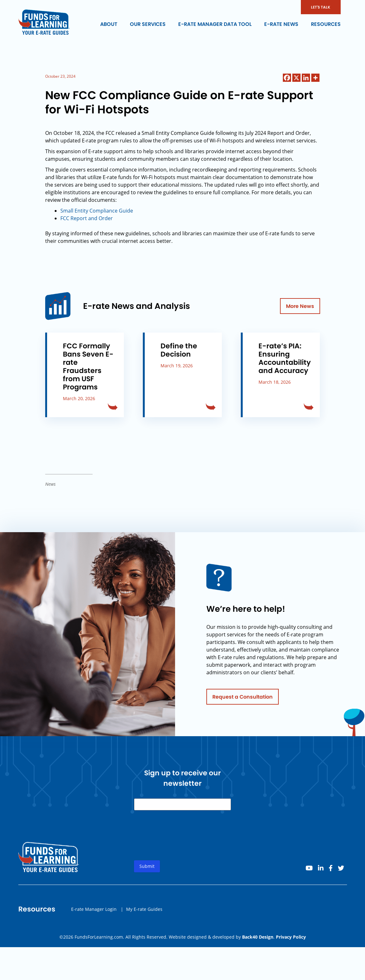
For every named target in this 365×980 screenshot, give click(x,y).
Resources (326, 24)
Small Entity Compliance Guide (97, 211)
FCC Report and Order (87, 218)
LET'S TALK (321, 7)
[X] (296, 78)
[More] (315, 78)
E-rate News (281, 24)
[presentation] (182, 847)
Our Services (148, 24)
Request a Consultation (243, 703)
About (109, 24)
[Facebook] (287, 78)
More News (300, 306)
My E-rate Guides (144, 915)
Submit (147, 872)
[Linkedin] (306, 78)
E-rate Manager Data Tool (215, 24)
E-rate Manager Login (94, 915)
